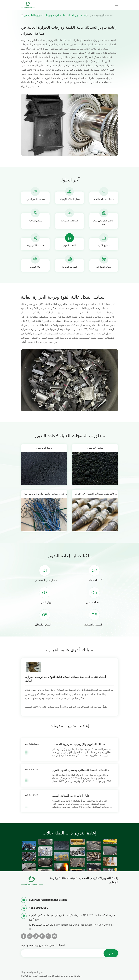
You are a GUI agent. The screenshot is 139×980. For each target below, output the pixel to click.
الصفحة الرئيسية (104, 15)
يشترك (111, 953)
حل (91, 15)
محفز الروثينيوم (44, 448)
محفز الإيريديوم (95, 448)
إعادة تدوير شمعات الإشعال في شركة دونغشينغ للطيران (95, 495)
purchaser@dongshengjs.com (48, 900)
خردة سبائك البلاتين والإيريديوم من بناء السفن (44, 495)
